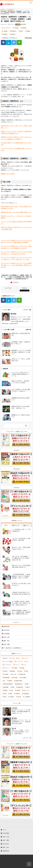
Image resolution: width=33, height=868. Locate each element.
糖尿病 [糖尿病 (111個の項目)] (10, 681)
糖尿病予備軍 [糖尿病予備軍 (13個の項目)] (19, 681)
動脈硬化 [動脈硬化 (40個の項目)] (13, 671)
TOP (3, 10)
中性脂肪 (16, 28)
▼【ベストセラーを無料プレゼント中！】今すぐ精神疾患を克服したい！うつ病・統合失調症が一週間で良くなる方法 (16, 265)
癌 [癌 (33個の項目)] (5, 681)
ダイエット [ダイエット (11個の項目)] (7, 668)
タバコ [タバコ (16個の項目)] (25, 665)
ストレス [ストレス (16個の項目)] (17, 665)
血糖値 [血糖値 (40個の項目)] (18, 690)
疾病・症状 (7, 637)
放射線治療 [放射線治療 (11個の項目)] (23, 674)
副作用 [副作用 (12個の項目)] (6, 671)
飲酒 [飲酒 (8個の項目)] (5, 697)
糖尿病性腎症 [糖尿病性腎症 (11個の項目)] (19, 684)
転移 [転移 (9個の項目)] (5, 694)
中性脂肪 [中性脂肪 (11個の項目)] (15, 668)
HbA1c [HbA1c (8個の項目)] (6, 658)
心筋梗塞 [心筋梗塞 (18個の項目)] (6, 674)
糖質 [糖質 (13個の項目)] (27, 684)
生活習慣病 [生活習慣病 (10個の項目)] (24, 678)
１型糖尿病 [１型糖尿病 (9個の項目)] (27, 697)
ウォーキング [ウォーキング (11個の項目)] (19, 662)
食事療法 (5, 34)
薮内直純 (24, 24)
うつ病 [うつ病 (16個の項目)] (13, 658)
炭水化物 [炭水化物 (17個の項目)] (15, 678)
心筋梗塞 (5, 31)
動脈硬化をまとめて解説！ (8, 174)
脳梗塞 (29, 31)
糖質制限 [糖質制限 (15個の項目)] (6, 687)
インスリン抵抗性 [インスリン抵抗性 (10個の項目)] (8, 662)
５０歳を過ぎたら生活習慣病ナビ (13, 648)
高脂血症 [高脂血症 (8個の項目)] (12, 697)
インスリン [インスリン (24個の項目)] (26, 658)
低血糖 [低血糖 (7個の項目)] (23, 668)
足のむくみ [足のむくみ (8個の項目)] (26, 690)
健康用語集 (7, 626)
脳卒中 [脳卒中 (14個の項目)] (28, 687)
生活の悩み (7, 630)
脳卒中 (22, 31)
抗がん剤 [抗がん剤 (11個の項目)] (14, 674)
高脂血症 (13, 34)
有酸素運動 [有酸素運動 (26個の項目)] (7, 678)
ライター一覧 (27, 310)
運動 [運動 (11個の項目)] (11, 694)
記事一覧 (29, 330)
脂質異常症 (14, 31)
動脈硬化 (24, 28)
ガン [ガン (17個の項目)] (27, 662)
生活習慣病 (10, 10)
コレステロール (7, 28)
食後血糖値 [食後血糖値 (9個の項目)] (26, 694)
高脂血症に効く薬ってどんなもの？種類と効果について (16, 212)
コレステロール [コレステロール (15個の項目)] (8, 665)
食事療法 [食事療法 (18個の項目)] (18, 694)
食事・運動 (7, 644)
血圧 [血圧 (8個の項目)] (12, 690)
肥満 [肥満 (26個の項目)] (13, 687)
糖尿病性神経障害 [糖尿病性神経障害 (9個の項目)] (8, 684)
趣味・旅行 (7, 641)
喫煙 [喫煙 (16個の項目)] (27, 671)
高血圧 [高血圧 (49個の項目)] (19, 697)
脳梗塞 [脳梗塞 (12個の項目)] (6, 690)
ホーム (5, 830)
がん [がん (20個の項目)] (19, 658)
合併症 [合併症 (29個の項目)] (20, 671)
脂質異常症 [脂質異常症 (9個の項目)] (20, 687)
